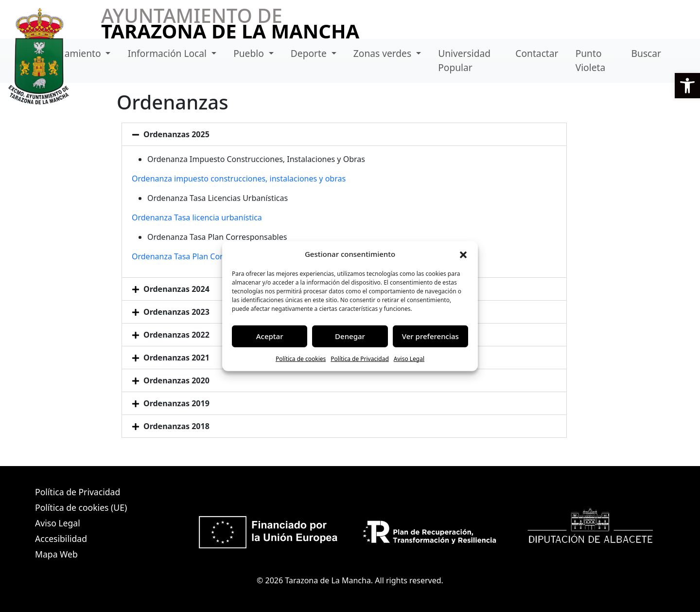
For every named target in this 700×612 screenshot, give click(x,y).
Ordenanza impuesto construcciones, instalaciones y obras (239, 179)
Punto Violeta (591, 60)
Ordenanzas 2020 (176, 380)
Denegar (350, 336)
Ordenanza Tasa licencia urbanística (197, 217)
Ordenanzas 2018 (176, 426)
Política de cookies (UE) (81, 507)
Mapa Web (56, 554)
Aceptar (270, 336)
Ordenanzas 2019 (176, 403)
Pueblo (250, 53)
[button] (687, 86)
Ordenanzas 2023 (176, 312)
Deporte (310, 53)
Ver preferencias (430, 336)
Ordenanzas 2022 (176, 335)
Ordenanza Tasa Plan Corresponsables (201, 256)
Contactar (537, 53)
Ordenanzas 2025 (176, 134)
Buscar (646, 53)
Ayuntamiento (71, 53)
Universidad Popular (464, 60)
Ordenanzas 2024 (176, 289)
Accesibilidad (61, 539)
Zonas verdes (384, 53)
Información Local (168, 53)
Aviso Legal (409, 358)
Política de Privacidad (360, 358)
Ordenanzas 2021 (176, 358)
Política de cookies (301, 358)
